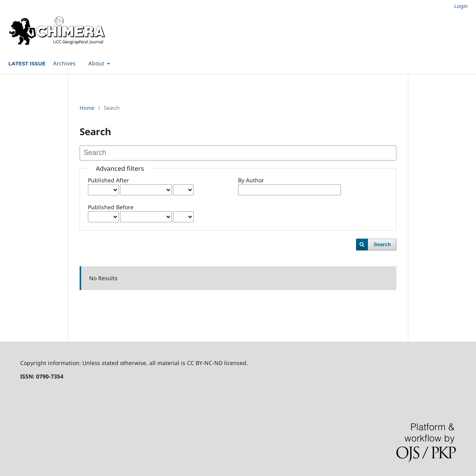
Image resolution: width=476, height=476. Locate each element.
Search (382, 244)
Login (461, 6)
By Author (251, 180)
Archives (64, 63)
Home (87, 108)
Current (9, 55)
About (97, 63)
